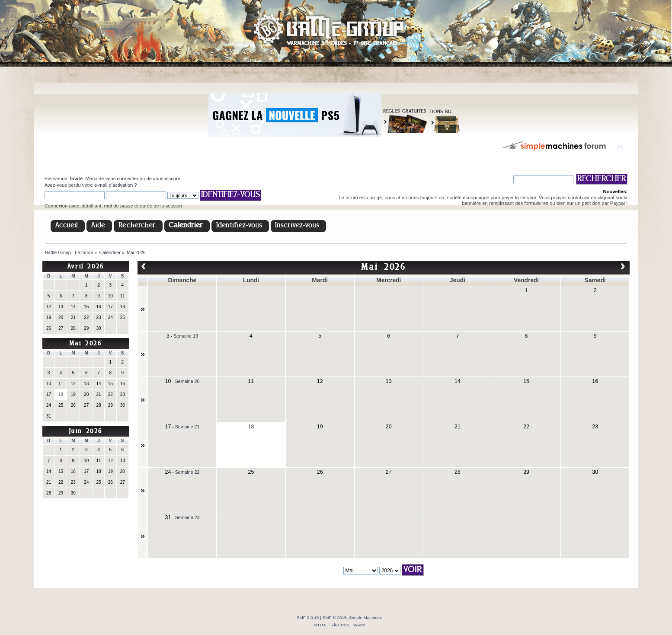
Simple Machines (365, 617)
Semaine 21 (187, 427)
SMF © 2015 (335, 617)
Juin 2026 (86, 432)
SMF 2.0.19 (308, 617)
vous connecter (122, 179)
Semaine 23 (187, 517)
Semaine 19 (186, 336)
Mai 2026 (86, 344)
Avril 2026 (86, 267)
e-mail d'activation (114, 185)
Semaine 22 (187, 472)
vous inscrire (167, 179)
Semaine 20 (187, 381)
